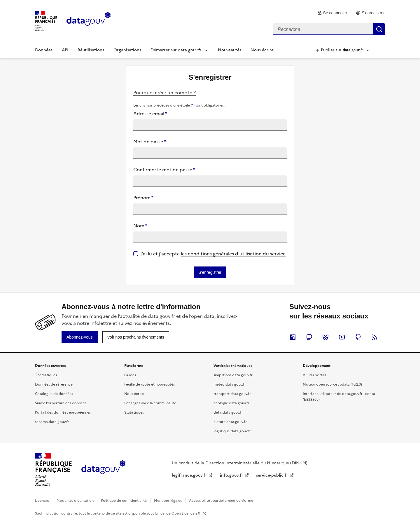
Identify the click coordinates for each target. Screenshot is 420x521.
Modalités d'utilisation (75, 501)
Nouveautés (230, 50)
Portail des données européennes (63, 412)
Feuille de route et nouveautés (149, 384)
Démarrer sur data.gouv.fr (176, 50)
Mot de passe (150, 142)
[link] (332, 13)
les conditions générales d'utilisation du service (233, 254)
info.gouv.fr (232, 475)
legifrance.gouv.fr (189, 475)
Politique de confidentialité (124, 501)
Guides (130, 375)
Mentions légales (168, 501)
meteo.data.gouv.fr (230, 384)
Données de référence (54, 384)
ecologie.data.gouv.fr (231, 403)
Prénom (143, 198)
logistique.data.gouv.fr (232, 431)
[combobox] (329, 29)
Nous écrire (262, 50)
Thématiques (46, 375)
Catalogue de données (54, 394)
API (65, 50)
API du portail (314, 375)
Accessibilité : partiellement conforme (221, 501)
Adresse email (150, 114)
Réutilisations (91, 50)
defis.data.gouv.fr (228, 412)
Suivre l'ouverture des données (61, 403)
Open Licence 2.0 (186, 513)
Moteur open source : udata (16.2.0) (332, 384)
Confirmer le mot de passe (164, 170)
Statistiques (134, 412)
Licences (42, 501)
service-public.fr (272, 475)
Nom (140, 226)
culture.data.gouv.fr (230, 422)
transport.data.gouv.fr (232, 394)
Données (44, 50)
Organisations (127, 50)
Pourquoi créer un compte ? (164, 93)
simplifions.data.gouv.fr (233, 375)
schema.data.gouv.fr (52, 422)
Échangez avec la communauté (150, 403)
